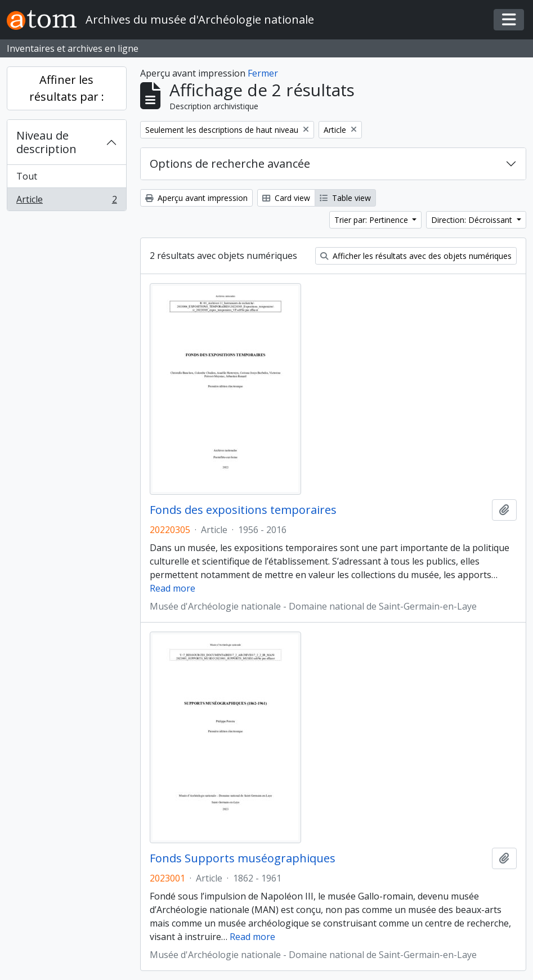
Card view (286, 198)
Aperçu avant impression (196, 198)
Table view (345, 198)
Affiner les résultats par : (67, 88)
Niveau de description (46, 142)
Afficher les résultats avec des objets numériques (416, 256)
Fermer (263, 73)
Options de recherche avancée (230, 164)
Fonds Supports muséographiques (243, 858)
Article (66, 202)
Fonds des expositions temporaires (243, 510)
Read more (173, 588)
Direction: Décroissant (473, 220)
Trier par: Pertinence (372, 220)
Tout (27, 176)
